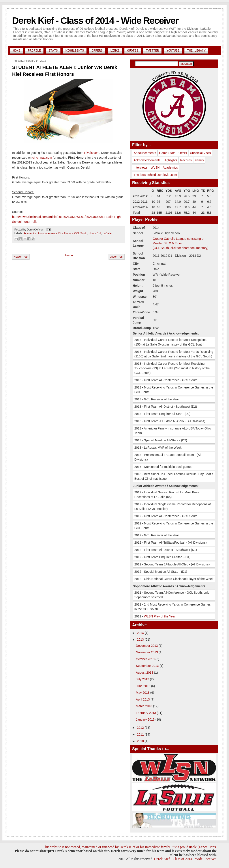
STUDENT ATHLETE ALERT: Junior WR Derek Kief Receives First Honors (65, 71)
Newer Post (21, 257)
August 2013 (145, 673)
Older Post (117, 257)
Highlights (75, 51)
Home (17, 51)
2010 (141, 741)
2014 (141, 633)
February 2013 (146, 713)
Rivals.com (92, 153)
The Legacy (196, 51)
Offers (97, 51)
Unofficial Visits (200, 153)
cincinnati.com (42, 158)
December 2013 (147, 646)
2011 (141, 734)
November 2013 (147, 652)
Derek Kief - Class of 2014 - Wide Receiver (95, 21)
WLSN (155, 167)
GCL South (81, 233)
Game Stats (167, 153)
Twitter (152, 51)
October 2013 (146, 659)
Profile (35, 51)
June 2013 (144, 686)
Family (199, 160)
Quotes (133, 51)
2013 (141, 639)
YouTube (173, 51)
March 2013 (145, 706)
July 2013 (143, 679)
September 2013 (148, 666)
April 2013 (143, 699)
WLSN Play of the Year (160, 616)
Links (115, 51)
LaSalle (107, 233)
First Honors (65, 233)
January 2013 (146, 719)
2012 (141, 728)
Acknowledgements (147, 160)
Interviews (141, 167)
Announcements (47, 233)
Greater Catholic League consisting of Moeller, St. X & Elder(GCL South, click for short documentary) (181, 243)
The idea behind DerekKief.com (155, 175)
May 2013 (143, 693)
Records (186, 160)
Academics (30, 233)
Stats (53, 51)
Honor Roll (95, 233)
